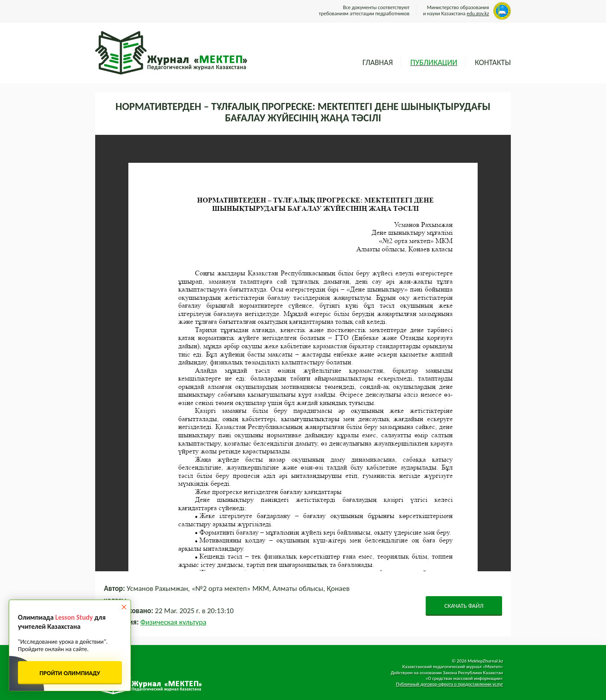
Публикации (434, 62)
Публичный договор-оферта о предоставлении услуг (449, 684)
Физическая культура (174, 622)
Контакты (493, 62)
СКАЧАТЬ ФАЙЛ (464, 606)
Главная (377, 62)
